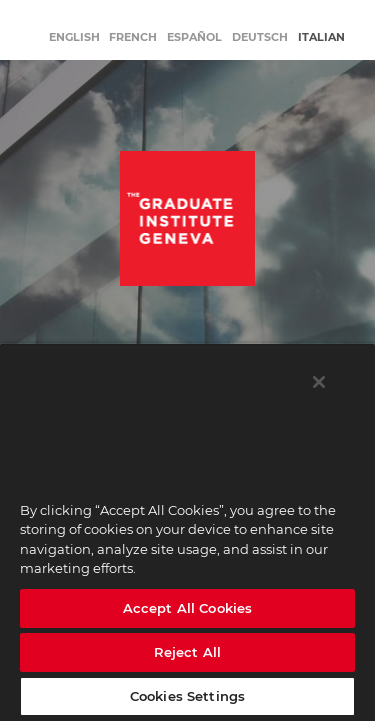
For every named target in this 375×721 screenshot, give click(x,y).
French (133, 37)
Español (194, 37)
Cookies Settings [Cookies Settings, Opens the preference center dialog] (187, 696)
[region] (187, 532)
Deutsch (260, 37)
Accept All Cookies (187, 608)
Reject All (187, 652)
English (74, 37)
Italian (321, 37)
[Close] (319, 382)
